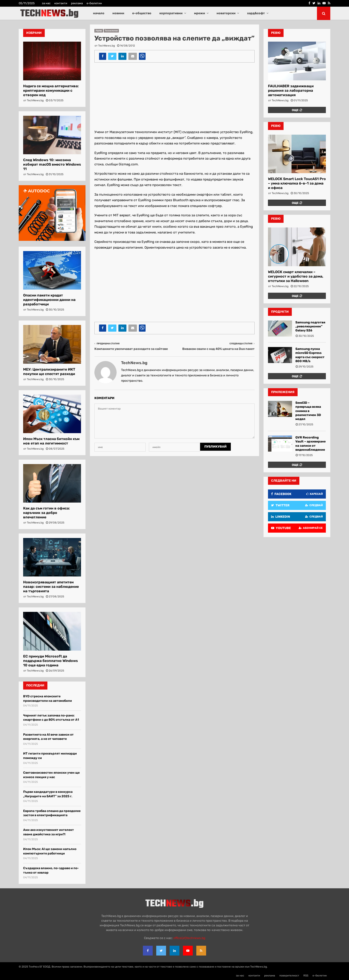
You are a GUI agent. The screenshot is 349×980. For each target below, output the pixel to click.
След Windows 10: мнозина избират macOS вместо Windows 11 (52, 164)
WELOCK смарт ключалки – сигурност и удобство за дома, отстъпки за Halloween (296, 276)
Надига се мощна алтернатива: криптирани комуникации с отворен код (51, 90)
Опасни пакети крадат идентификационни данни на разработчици (49, 300)
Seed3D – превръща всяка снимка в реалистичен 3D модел (308, 411)
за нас (46, 3)
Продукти (280, 312)
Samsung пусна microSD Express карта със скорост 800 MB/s (310, 355)
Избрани (34, 33)
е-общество (142, 13)
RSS (306, 976)
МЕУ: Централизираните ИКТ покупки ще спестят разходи (49, 372)
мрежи (200, 13)
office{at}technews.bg (189, 938)
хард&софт (256, 13)
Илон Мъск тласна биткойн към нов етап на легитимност (51, 441)
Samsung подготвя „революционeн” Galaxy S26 (310, 326)
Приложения (283, 392)
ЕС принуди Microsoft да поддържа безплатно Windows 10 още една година (51, 661)
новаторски (226, 13)
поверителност (289, 976)
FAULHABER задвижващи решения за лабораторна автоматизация (291, 90)
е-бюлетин (94, 3)
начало (99, 13)
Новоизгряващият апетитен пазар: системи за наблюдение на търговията (51, 587)
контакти (61, 3)
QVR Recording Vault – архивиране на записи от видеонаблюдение (310, 444)
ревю (276, 33)
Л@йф (99, 31)
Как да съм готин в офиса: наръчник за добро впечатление (47, 513)
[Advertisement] (174, 98)
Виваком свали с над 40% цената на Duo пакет (218, 349)
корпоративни (171, 13)
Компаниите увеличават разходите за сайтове (131, 349)
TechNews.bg (107, 46)
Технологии (111, 31)
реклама (77, 3)
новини (118, 13)
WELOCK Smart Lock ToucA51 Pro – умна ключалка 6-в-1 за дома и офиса (297, 183)
